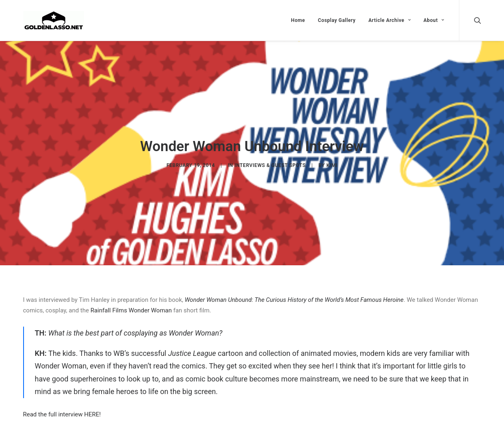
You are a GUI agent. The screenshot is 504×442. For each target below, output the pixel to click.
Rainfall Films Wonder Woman (131, 308)
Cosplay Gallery (337, 20)
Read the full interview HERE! (62, 412)
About (434, 20)
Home (298, 20)
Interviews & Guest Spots (270, 164)
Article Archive (389, 20)
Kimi (332, 164)
